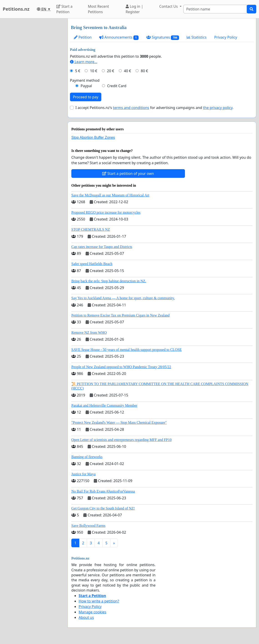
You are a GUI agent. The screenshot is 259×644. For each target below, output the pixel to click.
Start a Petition (64, 9)
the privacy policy (218, 108)
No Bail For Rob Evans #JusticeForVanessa (103, 491)
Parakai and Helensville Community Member (104, 405)
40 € (127, 71)
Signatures (163, 37)
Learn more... (84, 62)
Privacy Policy (226, 37)
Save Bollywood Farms (88, 526)
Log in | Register (134, 9)
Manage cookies (92, 612)
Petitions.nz (16, 9)
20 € (111, 71)
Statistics (197, 37)
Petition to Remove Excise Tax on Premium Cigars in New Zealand (120, 315)
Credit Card (117, 86)
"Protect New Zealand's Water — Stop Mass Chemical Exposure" (119, 422)
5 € (78, 71)
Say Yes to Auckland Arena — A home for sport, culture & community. (123, 298)
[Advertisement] (32, 87)
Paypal (86, 86)
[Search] (215, 9)
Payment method (85, 80)
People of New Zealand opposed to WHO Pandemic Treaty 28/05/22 (121, 367)
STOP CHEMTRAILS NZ (91, 229)
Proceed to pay (86, 97)
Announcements (119, 37)
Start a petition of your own (128, 173)
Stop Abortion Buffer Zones (93, 137)
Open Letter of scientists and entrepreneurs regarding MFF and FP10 (121, 440)
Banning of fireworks (87, 457)
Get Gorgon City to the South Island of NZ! (103, 508)
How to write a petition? (99, 601)
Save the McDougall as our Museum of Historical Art (110, 195)
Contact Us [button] (169, 6)
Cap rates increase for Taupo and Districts (102, 247)
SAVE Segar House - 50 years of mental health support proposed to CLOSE (127, 350)
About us (86, 617)
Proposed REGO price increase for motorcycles (106, 212)
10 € (94, 71)
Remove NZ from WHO (89, 333)
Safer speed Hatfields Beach (92, 264)
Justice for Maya (83, 474)
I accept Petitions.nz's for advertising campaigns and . (154, 108)
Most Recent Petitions (98, 9)
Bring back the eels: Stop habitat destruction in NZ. (109, 281)
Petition (83, 37)
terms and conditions (131, 108)
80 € (144, 71)
